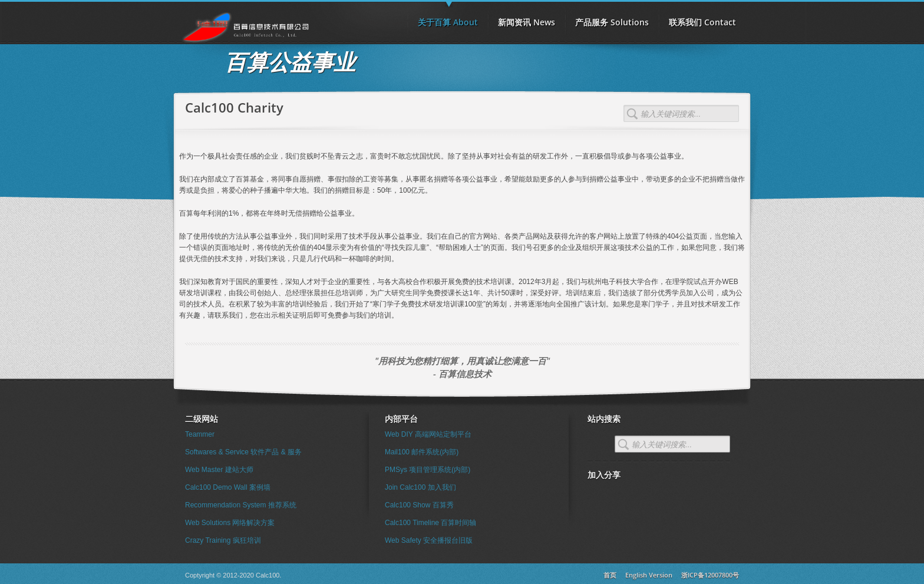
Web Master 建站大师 (219, 470)
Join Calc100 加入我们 (420, 487)
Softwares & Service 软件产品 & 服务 (243, 452)
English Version (649, 575)
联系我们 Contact (702, 22)
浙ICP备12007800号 (710, 575)
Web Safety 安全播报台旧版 (429, 540)
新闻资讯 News (527, 22)
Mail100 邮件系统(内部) (422, 452)
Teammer (200, 434)
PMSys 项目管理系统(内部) (428, 470)
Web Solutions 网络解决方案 (230, 523)
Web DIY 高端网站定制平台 (428, 434)
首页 (610, 575)
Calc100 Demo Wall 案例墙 (228, 487)
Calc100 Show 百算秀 (419, 505)
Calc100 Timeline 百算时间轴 (430, 523)
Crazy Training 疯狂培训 (223, 540)
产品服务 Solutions (612, 22)
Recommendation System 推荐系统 (241, 505)
